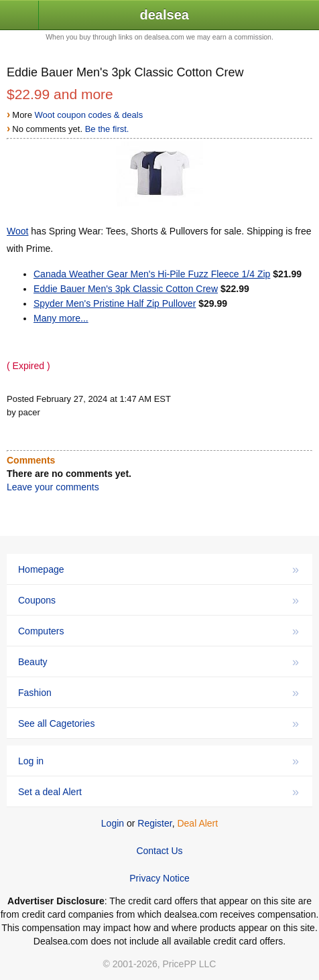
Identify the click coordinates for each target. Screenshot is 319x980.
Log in (158, 761)
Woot (17, 231)
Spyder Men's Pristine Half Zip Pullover (115, 303)
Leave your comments (53, 487)
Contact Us (159, 851)
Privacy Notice (159, 878)
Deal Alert (197, 823)
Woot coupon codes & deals (89, 115)
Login (113, 823)
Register (154, 823)
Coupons (158, 600)
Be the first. (107, 129)
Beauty (158, 662)
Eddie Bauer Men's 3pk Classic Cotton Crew (126, 289)
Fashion (158, 693)
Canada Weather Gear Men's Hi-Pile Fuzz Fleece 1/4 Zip (152, 274)
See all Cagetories (158, 723)
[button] (19, 16)
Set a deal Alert (158, 792)
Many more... (61, 318)
